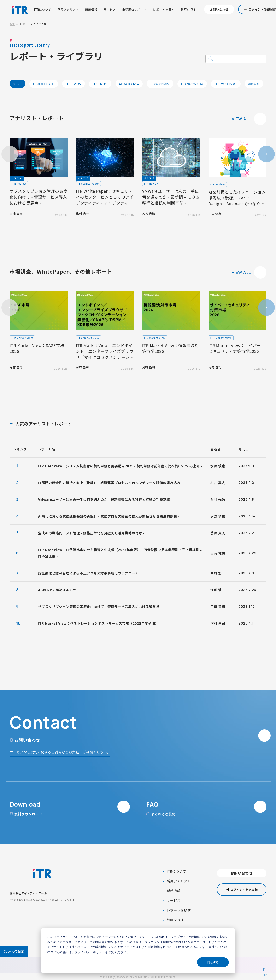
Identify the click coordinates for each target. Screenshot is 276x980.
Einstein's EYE (129, 84)
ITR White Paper (226, 84)
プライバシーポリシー (90, 952)
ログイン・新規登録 (244, 890)
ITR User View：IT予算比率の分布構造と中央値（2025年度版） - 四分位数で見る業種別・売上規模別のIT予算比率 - (121, 553)
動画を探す (188, 10)
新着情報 (91, 10)
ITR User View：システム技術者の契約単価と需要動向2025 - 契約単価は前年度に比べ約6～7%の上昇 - (120, 466)
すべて (18, 84)
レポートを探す (164, 10)
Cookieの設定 (14, 951)
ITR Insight (100, 84)
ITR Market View (192, 84)
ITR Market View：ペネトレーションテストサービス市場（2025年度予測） (98, 623)
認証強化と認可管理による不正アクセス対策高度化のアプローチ (88, 573)
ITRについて (43, 10)
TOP (12, 24)
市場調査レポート (134, 10)
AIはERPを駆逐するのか (57, 590)
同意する (213, 962)
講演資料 (254, 84)
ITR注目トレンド (44, 84)
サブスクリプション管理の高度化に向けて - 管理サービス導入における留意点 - (100, 607)
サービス (110, 10)
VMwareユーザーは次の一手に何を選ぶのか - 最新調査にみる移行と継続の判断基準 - (105, 499)
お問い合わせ (219, 9)
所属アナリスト (68, 10)
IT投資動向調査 (160, 84)
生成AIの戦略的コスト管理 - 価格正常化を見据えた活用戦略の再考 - (91, 533)
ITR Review (74, 84)
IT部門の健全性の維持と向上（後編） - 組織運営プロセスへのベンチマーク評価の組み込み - (110, 483)
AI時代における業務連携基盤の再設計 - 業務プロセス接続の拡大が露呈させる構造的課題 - (109, 516)
